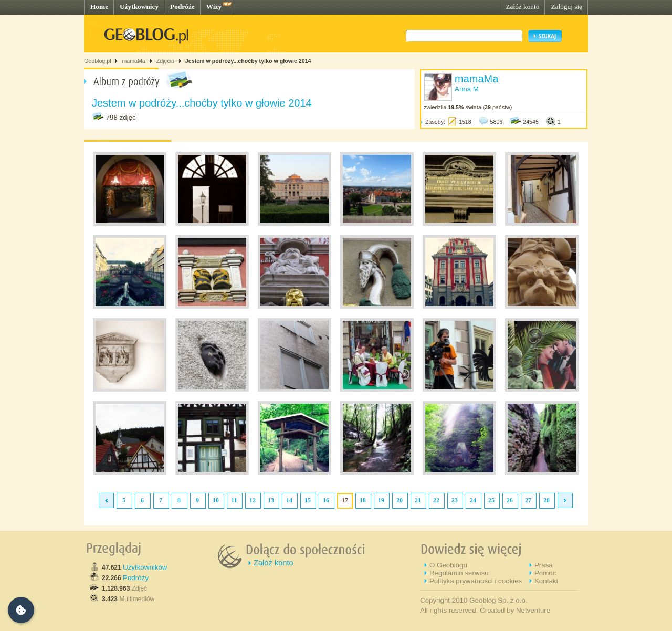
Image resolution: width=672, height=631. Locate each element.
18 (363, 500)
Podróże (182, 7)
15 (308, 500)
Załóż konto (522, 7)
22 (436, 500)
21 (418, 500)
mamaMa (133, 61)
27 (528, 500)
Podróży (136, 578)
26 (510, 500)
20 (400, 500)
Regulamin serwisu (459, 573)
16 (326, 500)
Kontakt (546, 581)
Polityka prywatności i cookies (476, 581)
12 (253, 500)
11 (234, 500)
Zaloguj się (566, 7)
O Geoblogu (448, 565)
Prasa (544, 565)
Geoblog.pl (98, 61)
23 (455, 500)
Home (99, 7)
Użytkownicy (139, 7)
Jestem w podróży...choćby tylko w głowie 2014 (248, 61)
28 (547, 500)
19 (381, 500)
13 (271, 500)
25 (491, 500)
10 (216, 500)
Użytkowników (145, 567)
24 (473, 500)
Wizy (214, 7)
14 (289, 500)
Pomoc (545, 573)
